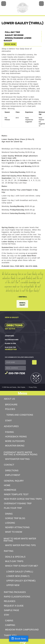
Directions (14, 325)
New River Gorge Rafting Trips (23, 499)
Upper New (13, 585)
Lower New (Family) (18, 576)
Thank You (10, 635)
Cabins (9, 621)
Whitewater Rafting (17, 459)
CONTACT (9, 465)
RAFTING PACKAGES (12, 340)
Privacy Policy (33, 387)
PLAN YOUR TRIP (10, 347)
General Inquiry (22, 304)
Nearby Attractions (17, 527)
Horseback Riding (16, 437)
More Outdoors (15, 441)
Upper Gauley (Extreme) (21, 581)
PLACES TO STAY (10, 343)
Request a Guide (14, 606)
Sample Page (12, 610)
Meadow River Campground (22, 630)
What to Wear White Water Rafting (20, 540)
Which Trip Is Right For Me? (22, 566)
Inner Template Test (16, 494)
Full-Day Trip (12, 32)
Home (7, 485)
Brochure (11, 405)
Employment (13, 475)
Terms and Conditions (20, 415)
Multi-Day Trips (14, 561)
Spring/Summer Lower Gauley (18, 39)
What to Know (14, 532)
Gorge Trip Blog (15, 518)
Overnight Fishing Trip (18, 504)
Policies (10, 409)
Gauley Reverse (14, 35)
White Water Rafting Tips (20, 545)
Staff (9, 421)
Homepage (10, 490)
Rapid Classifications (17, 597)
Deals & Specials (15, 557)
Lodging (10, 523)
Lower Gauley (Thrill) (20, 572)
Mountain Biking (15, 446)
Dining (9, 514)
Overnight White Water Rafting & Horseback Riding (21, 453)
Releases (10, 601)
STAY (7, 615)
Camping (10, 625)
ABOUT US (9, 399)
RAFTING (9, 551)
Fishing (10, 432)
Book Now (20, 639)
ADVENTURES (9, 336)
